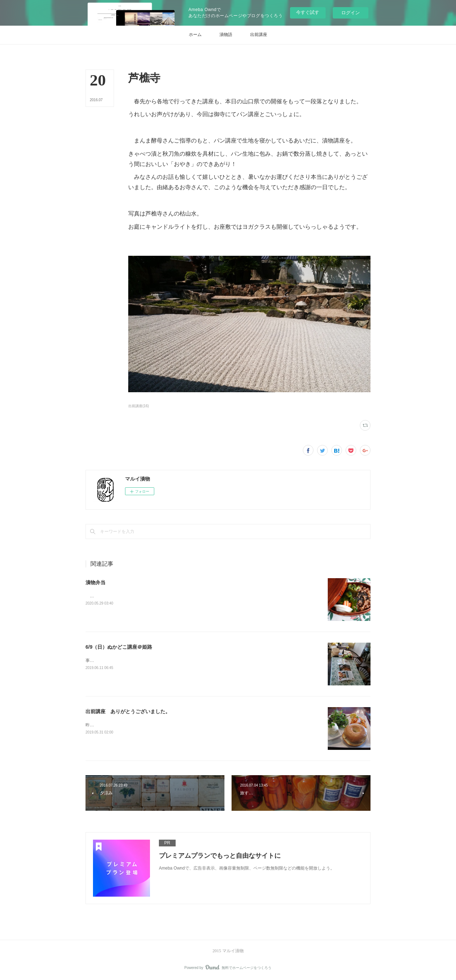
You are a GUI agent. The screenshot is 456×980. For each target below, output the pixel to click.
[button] (195, 35)
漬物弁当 (95, 582)
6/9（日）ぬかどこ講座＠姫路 (119, 647)
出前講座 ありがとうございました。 (128, 711)
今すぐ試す (308, 12)
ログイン (351, 13)
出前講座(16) (139, 406)
